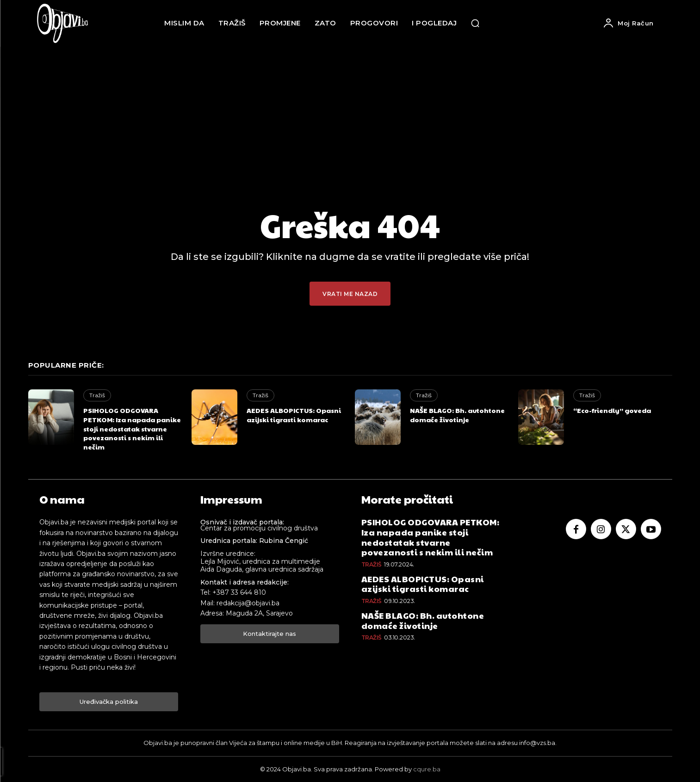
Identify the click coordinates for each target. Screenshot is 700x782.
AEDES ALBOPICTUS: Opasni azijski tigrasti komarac (294, 415)
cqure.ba (427, 769)
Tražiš (97, 395)
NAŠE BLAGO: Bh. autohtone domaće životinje (457, 415)
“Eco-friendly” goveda (612, 410)
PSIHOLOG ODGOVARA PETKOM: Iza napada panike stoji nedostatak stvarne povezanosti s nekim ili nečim (132, 428)
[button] (475, 23)
